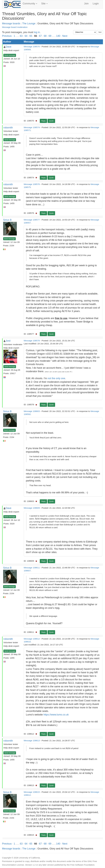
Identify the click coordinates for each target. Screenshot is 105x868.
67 (40, 36)
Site (44, 4)
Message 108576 (32, 184)
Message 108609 (32, 508)
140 (58, 36)
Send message (10, 55)
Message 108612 (32, 639)
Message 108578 (32, 341)
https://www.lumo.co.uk (56, 715)
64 (26, 36)
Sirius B (7, 220)
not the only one (56, 378)
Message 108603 (32, 411)
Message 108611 (32, 568)
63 (21, 36)
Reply (43, 121)
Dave (8, 47)
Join (86, 4)
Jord (8, 341)
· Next (64, 36)
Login (96, 4)
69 (50, 36)
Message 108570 (32, 47)
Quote (51, 121)
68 (45, 36)
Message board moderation (15, 27)
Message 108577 (32, 220)
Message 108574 (32, 127)
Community (30, 4)
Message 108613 (32, 740)
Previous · (8, 36)
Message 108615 (32, 792)
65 (31, 36)
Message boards (11, 23)
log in (37, 32)
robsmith (8, 128)
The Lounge (29, 23)
